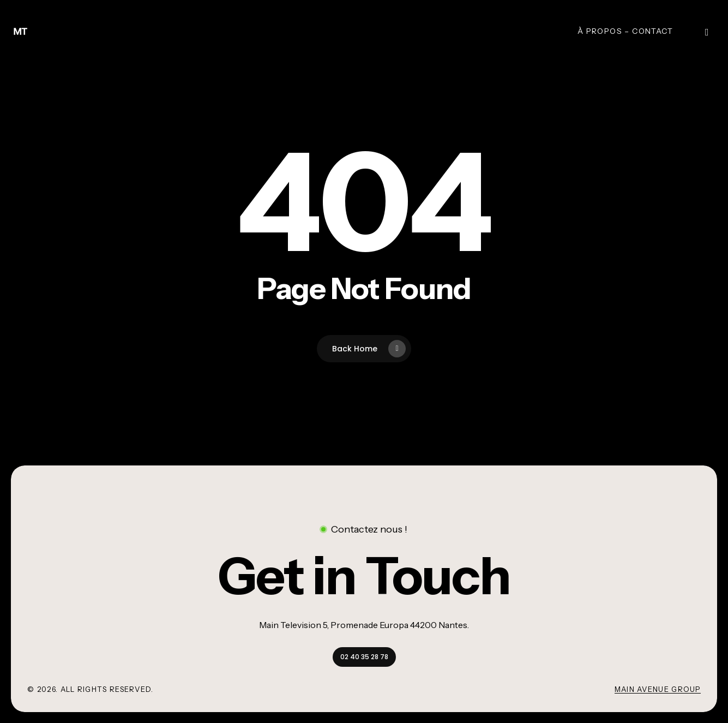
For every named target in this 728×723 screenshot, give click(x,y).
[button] (364, 576)
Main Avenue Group (658, 689)
